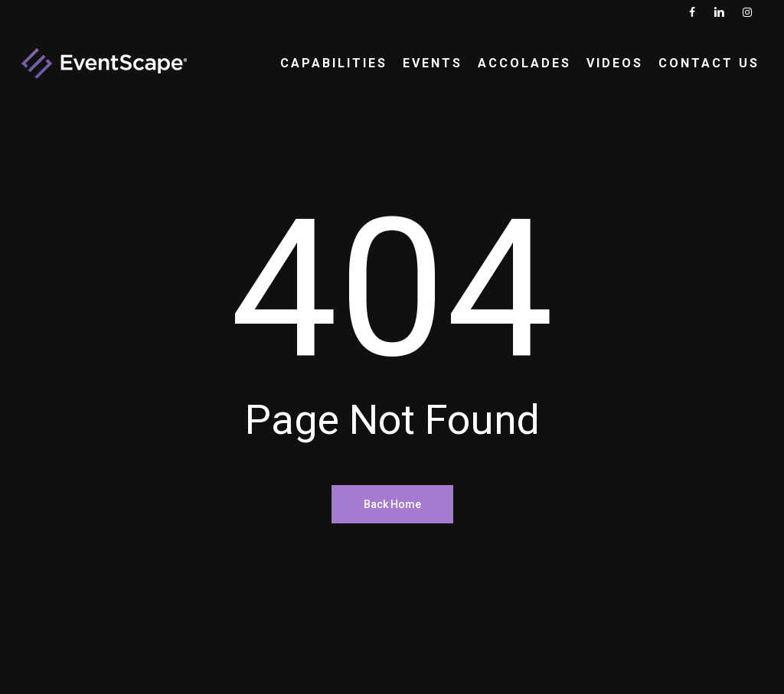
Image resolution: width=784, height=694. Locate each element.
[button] (755, 8)
